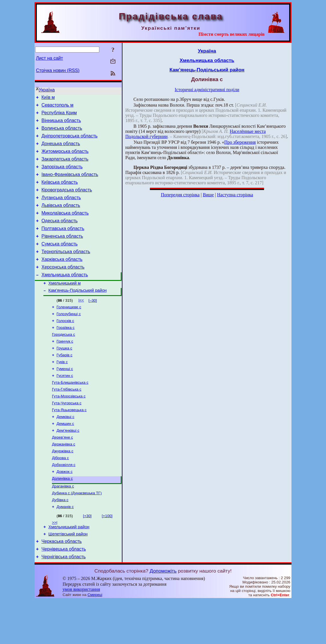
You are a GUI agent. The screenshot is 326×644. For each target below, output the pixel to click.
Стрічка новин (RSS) (58, 70)
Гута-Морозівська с (69, 426)
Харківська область (62, 278)
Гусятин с (65, 404)
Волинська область (62, 132)
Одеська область (60, 235)
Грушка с (64, 374)
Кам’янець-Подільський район (78, 313)
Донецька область (61, 150)
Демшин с (65, 456)
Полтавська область (63, 244)
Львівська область (61, 218)
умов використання (81, 633)
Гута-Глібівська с (67, 419)
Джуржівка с (63, 486)
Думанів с (65, 546)
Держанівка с (64, 478)
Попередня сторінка (180, 195)
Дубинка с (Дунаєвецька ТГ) (77, 531)
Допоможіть (163, 615)
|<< (81, 322)
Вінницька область (61, 124)
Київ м (48, 98)
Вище (208, 195)
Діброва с (60, 493)
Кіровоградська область (67, 201)
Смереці (95, 638)
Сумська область (60, 261)
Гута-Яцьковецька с (69, 441)
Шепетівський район (68, 575)
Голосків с (65, 345)
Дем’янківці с (68, 464)
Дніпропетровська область (69, 141)
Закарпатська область (65, 167)
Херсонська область (63, 287)
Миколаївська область (65, 227)
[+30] (87, 555)
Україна (47, 90)
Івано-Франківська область (70, 184)
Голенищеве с (69, 330)
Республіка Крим (59, 115)
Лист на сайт (50, 58)
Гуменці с (65, 397)
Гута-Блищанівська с (70, 412)
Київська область (60, 192)
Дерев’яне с (63, 471)
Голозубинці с (69, 337)
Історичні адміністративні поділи (207, 90)
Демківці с (65, 449)
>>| (55, 562)
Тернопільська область (66, 270)
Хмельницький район (69, 567)
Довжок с (65, 508)
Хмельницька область (65, 295)
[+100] (107, 555)
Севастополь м (57, 107)
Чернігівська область (64, 600)
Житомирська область (65, 158)
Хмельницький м (65, 305)
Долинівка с (62, 516)
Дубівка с (60, 539)
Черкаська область (62, 583)
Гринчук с (65, 367)
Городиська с (64, 360)
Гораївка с (66, 352)
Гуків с (62, 389)
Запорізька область (62, 175)
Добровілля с (64, 501)
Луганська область (61, 210)
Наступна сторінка (235, 195)
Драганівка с (63, 524)
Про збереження (240, 142)
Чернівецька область (64, 592)
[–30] (93, 323)
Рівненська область (62, 252)
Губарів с (65, 382)
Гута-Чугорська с (67, 434)
